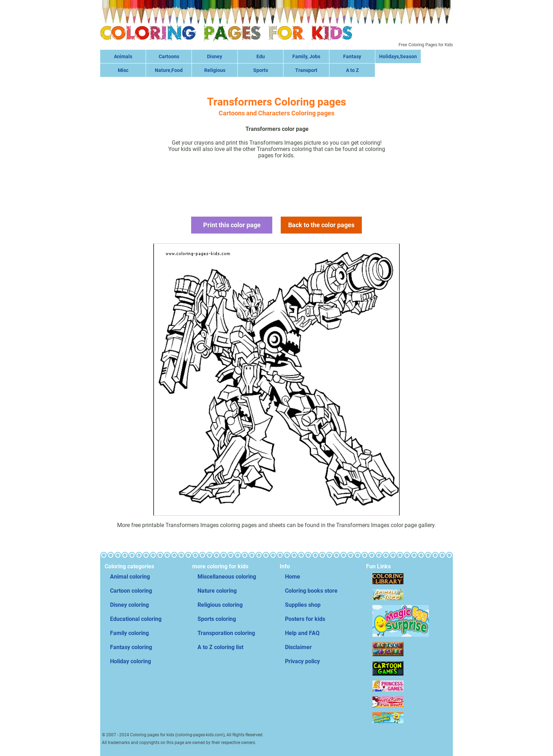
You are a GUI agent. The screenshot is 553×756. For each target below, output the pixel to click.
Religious (215, 70)
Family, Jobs (306, 56)
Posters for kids (305, 619)
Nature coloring (217, 591)
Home (293, 577)
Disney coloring (129, 605)
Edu (261, 56)
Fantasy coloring (131, 647)
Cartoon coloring (131, 591)
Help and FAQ (302, 633)
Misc (123, 70)
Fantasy (352, 56)
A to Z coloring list (220, 647)
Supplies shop (303, 605)
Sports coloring (217, 619)
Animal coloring (130, 577)
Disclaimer (298, 647)
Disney (215, 56)
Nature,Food (169, 70)
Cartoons (169, 56)
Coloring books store (311, 591)
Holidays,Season (398, 56)
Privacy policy (302, 661)
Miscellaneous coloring (227, 577)
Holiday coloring (130, 661)
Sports (261, 70)
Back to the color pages (321, 225)
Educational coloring (136, 619)
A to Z (352, 70)
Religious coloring (220, 605)
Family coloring (129, 633)
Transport (306, 70)
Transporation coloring (226, 633)
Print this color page (232, 225)
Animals (123, 56)
